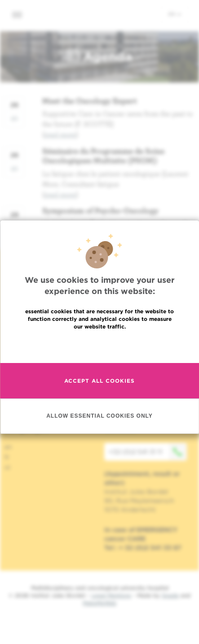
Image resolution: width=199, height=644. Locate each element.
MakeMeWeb (99, 603)
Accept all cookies (99, 405)
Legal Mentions (111, 595)
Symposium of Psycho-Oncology (100, 210)
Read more (100, 370)
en (175, 14)
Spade (170, 595)
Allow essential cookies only (99, 440)
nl (7, 467)
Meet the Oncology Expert (90, 101)
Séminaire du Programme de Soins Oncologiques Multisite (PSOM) (103, 156)
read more (60, 134)
